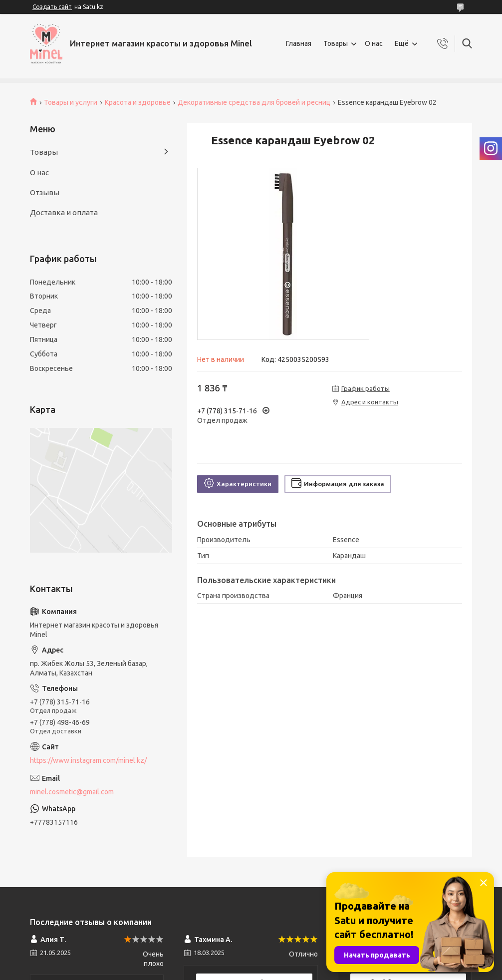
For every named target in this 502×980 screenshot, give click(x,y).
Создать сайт (52, 7)
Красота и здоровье (138, 102)
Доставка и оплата (64, 212)
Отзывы (45, 192)
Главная (299, 43)
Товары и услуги (71, 102)
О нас (374, 43)
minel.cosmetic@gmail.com (72, 792)
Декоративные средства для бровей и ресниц (254, 102)
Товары (336, 43)
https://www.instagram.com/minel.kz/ (88, 760)
